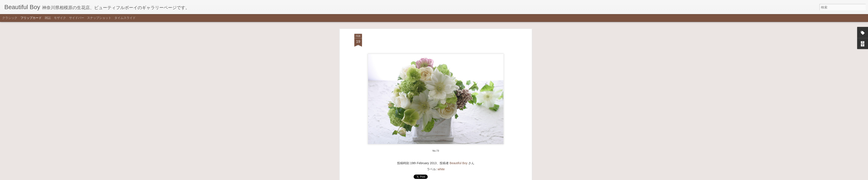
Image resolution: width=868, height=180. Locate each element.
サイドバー (77, 18)
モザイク (60, 18)
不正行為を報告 (455, 177)
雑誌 (48, 18)
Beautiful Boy (459, 140)
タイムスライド (125, 18)
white (441, 146)
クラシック (10, 18)
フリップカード (31, 18)
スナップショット (99, 18)
